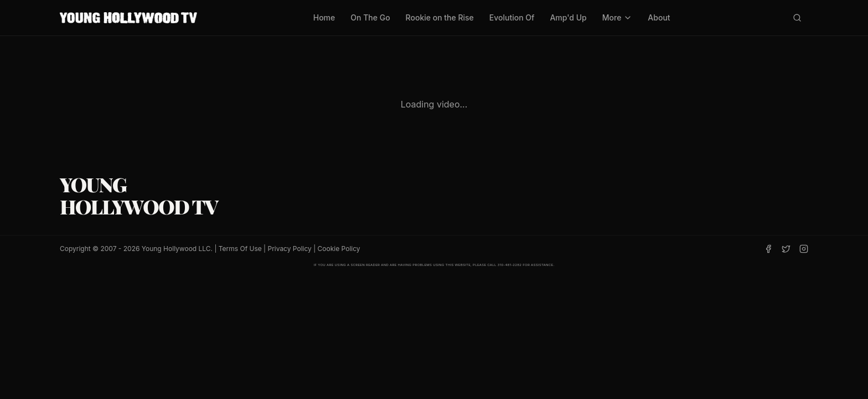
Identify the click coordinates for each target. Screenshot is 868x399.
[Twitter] (786, 249)
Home (324, 17)
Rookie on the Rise (440, 17)
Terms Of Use (240, 249)
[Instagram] (804, 249)
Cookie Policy (339, 249)
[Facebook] (768, 249)
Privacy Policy (289, 249)
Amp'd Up (568, 17)
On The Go (370, 17)
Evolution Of (512, 17)
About (659, 17)
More (618, 17)
